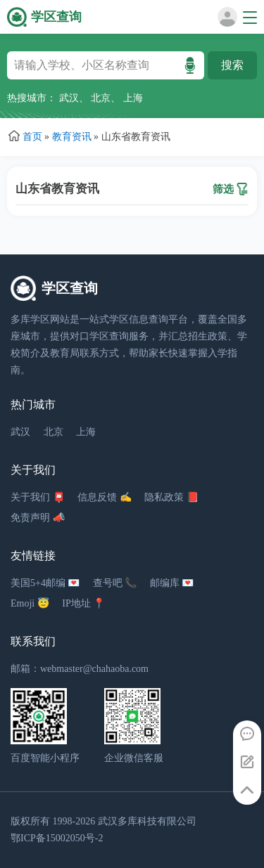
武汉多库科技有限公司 (147, 821)
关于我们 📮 (38, 497)
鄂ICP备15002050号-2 (57, 838)
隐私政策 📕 (171, 497)
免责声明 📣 (38, 518)
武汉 (69, 98)
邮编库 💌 (172, 583)
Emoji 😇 (30, 603)
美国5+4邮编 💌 (45, 583)
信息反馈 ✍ (105, 497)
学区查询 (56, 17)
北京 (101, 98)
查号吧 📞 (115, 583)
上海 (133, 98)
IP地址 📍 (83, 603)
